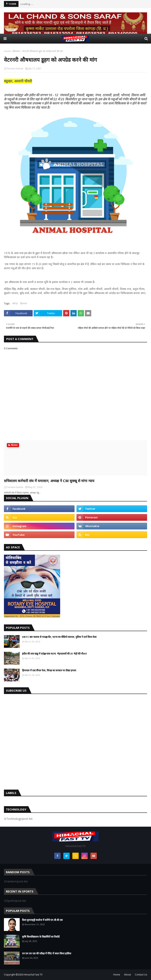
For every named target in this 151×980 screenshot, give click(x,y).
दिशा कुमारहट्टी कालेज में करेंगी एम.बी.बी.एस (42, 920)
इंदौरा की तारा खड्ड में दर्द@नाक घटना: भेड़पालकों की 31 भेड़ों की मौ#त (54, 654)
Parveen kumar (15, 68)
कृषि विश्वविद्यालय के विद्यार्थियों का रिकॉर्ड (41, 937)
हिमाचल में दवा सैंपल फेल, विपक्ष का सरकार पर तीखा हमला (49, 670)
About (128, 975)
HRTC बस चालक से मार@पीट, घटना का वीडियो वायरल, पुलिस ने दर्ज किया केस (59, 637)
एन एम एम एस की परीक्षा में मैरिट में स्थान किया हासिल (47, 953)
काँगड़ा (15, 303)
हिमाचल (16, 51)
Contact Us (141, 975)
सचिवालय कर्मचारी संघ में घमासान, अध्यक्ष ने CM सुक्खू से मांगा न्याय (49, 481)
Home (7, 51)
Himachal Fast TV (33, 975)
